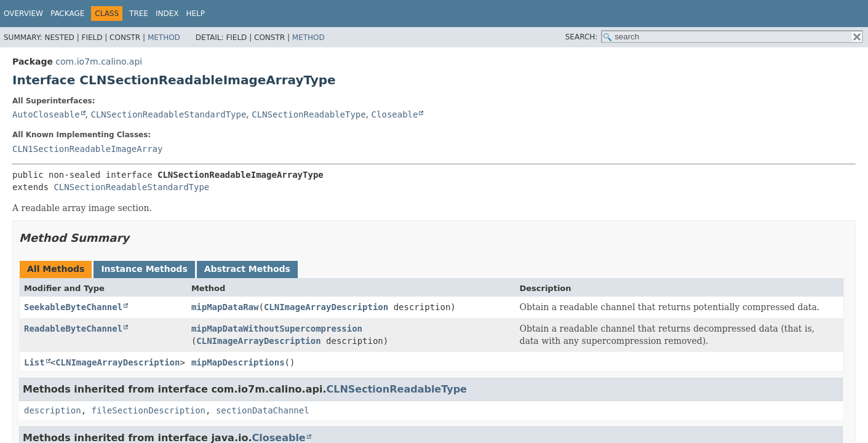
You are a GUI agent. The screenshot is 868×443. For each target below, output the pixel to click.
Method (164, 38)
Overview (23, 14)
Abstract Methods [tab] (247, 269)
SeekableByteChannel (73, 307)
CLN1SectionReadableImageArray (87, 149)
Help (196, 14)
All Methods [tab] (56, 269)
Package (67, 14)
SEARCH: (582, 37)
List (34, 362)
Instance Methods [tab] (144, 269)
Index (167, 14)
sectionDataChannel (263, 410)
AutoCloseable (46, 114)
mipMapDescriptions (238, 362)
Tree (139, 14)
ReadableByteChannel (73, 329)
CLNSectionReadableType (309, 114)
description (53, 410)
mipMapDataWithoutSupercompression (277, 329)
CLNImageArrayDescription (326, 307)
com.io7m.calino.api (99, 62)
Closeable (395, 114)
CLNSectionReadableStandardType (168, 114)
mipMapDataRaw (225, 307)
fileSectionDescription (149, 410)
